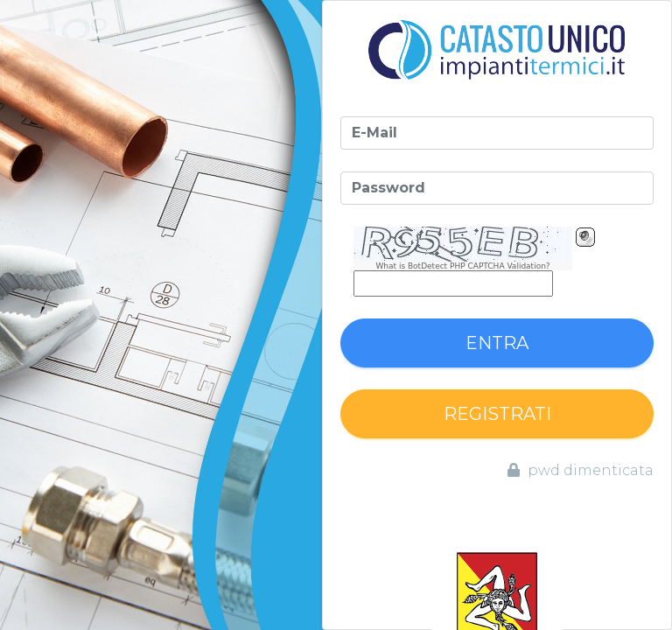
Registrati (497, 414)
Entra (497, 343)
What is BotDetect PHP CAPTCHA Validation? (462, 266)
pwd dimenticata (581, 470)
